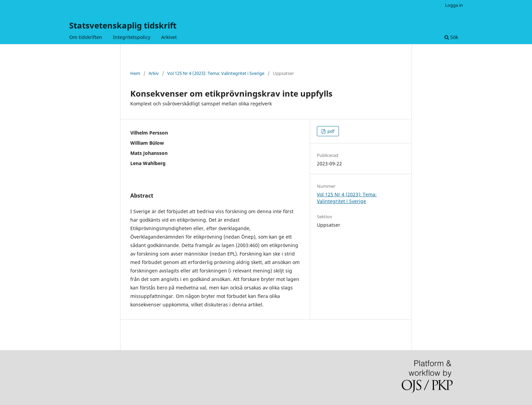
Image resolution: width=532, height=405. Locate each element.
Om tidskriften (86, 37)
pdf (330, 131)
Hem (135, 73)
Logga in (454, 5)
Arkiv (154, 73)
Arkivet (169, 37)
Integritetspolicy (132, 37)
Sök (451, 37)
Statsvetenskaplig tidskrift (123, 25)
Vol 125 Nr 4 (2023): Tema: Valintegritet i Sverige (216, 73)
